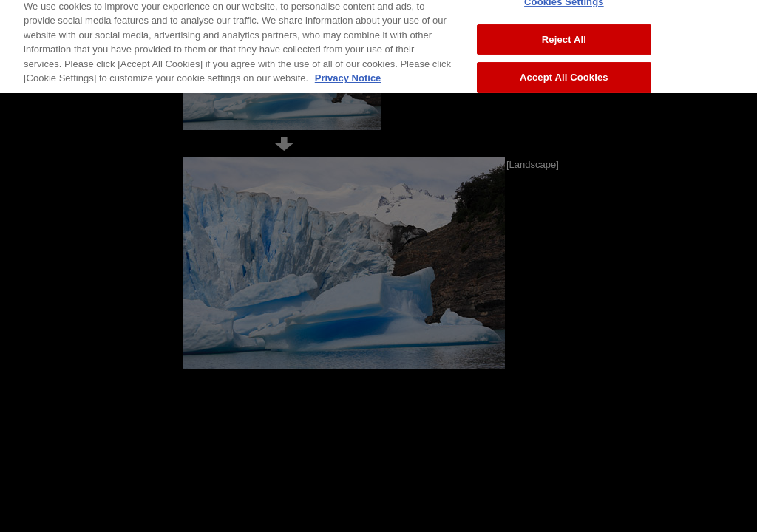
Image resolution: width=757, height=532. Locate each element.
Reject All (564, 34)
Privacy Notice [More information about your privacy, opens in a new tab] (348, 74)
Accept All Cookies (564, 73)
